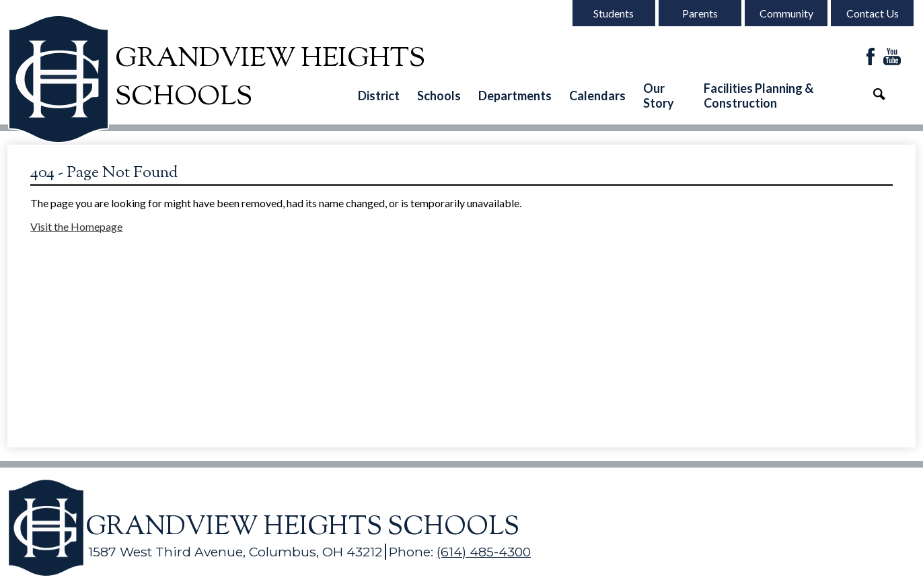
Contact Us (873, 13)
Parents (700, 13)
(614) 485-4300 (484, 552)
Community (786, 13)
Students (614, 13)
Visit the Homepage (76, 226)
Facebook (871, 58)
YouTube (892, 58)
